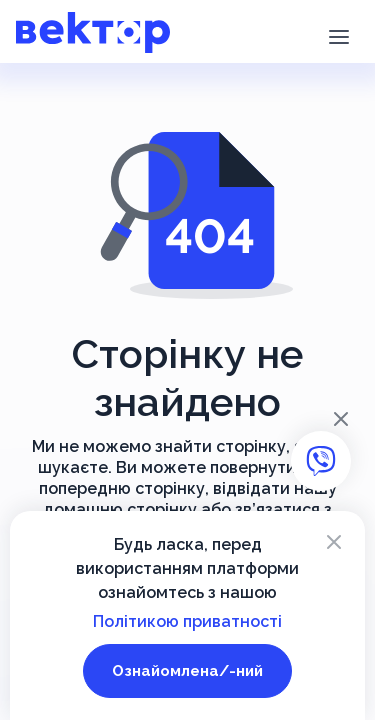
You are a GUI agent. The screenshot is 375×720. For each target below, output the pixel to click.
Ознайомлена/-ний (187, 671)
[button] (338, 35)
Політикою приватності (187, 621)
